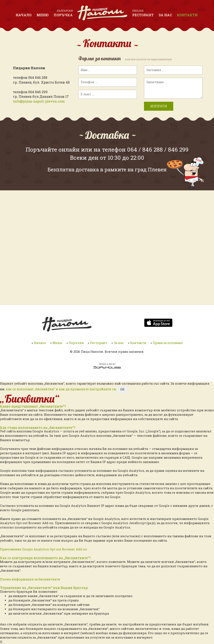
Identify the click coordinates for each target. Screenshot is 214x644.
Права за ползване (168, 343)
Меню (43, 15)
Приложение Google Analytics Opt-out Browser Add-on (44, 549)
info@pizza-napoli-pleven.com (39, 101)
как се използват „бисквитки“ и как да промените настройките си (61, 389)
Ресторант (143, 15)
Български (65, 11)
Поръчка (63, 15)
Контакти (187, 15)
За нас (165, 15)
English (138, 11)
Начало (24, 15)
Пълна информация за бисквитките (30, 579)
